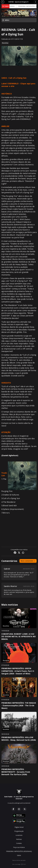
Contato (19, 843)
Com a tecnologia (19, 864)
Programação (19, 831)
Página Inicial (19, 827)
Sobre (19, 855)
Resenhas (5, 43)
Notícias (19, 839)
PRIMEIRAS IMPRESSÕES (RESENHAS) (19, 851)
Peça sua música (19, 847)
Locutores (19, 835)
